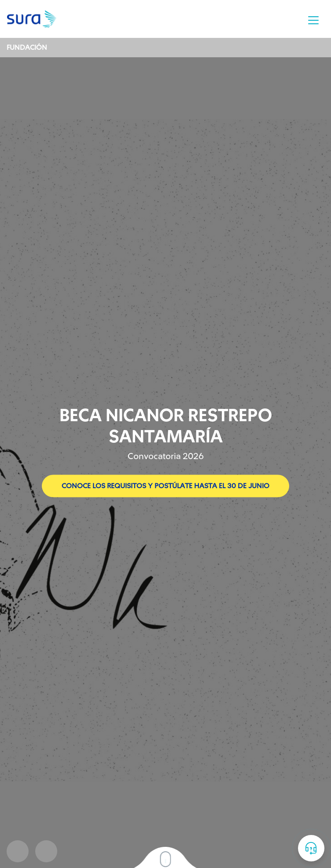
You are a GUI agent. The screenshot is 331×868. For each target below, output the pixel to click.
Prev (18, 851)
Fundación (27, 48)
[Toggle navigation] (313, 20)
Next (46, 851)
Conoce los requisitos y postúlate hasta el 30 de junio (165, 486)
